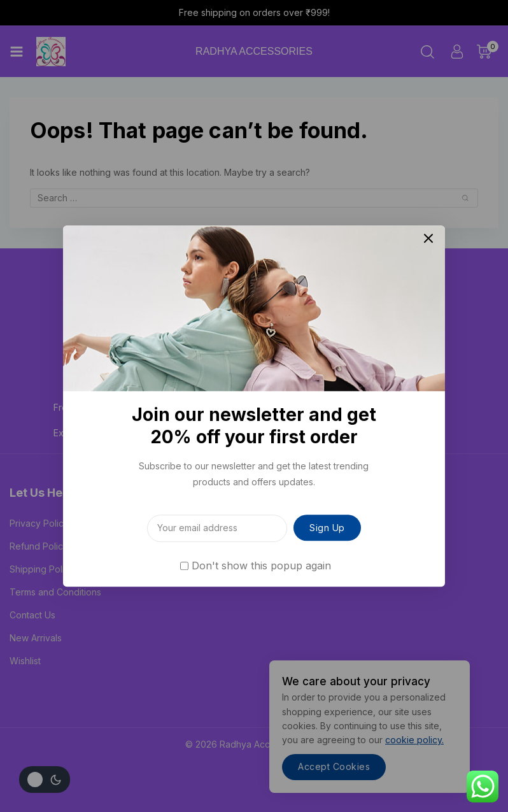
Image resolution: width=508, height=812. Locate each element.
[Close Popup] (429, 239)
